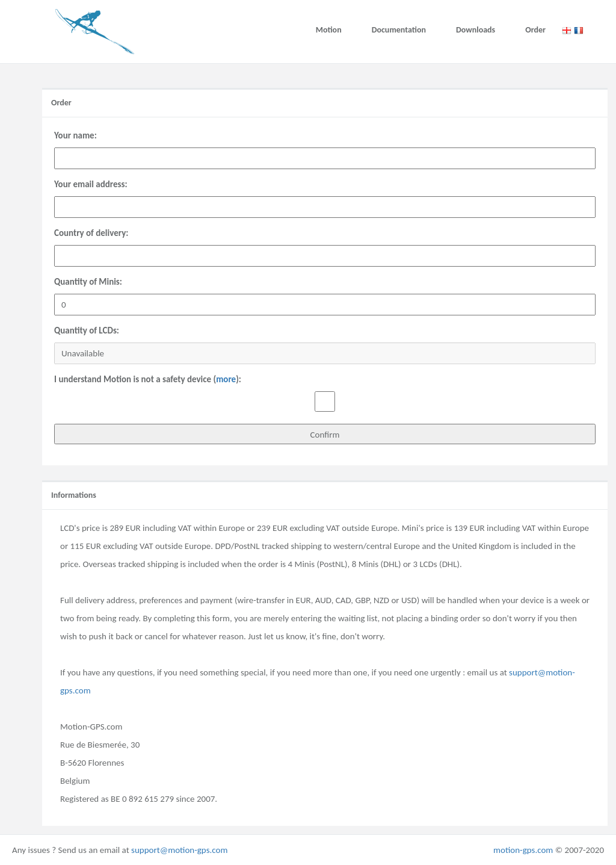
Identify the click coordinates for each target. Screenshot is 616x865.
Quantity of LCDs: (87, 330)
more (226, 379)
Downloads (476, 30)
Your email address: (91, 184)
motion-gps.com (523, 850)
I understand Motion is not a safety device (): (148, 379)
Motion (329, 30)
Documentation (399, 30)
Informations (74, 495)
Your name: (75, 135)
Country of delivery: (91, 233)
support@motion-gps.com (179, 850)
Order (535, 30)
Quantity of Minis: (88, 282)
